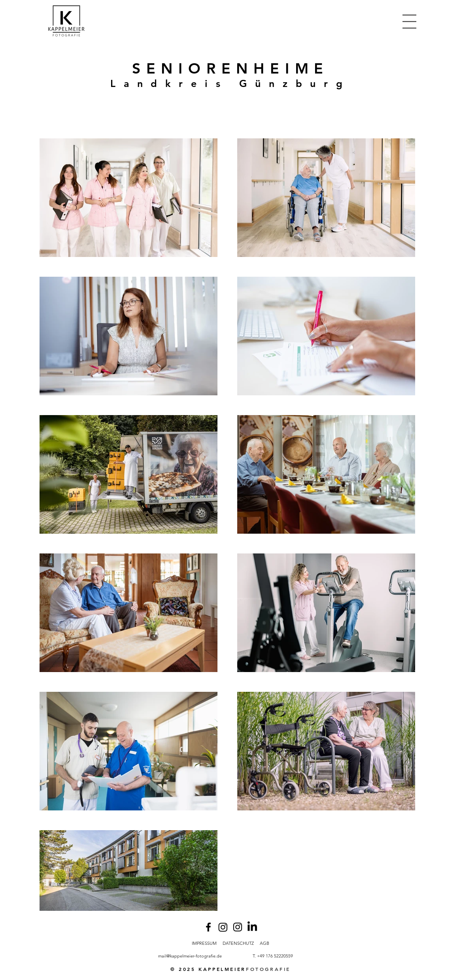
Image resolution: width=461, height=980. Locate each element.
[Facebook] (208, 927)
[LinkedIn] (252, 927)
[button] (409, 22)
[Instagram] (223, 927)
